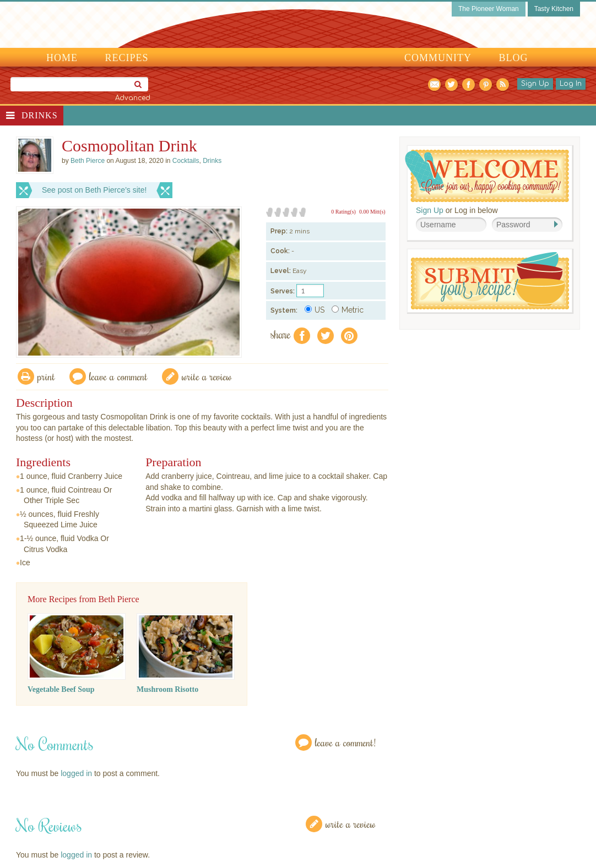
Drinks (40, 115)
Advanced (133, 98)
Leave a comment (118, 376)
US (315, 310)
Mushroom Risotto (167, 689)
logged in (76, 773)
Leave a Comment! (345, 742)
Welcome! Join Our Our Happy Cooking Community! (487, 176)
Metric (348, 310)
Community (438, 58)
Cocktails (186, 161)
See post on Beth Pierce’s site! (94, 190)
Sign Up (535, 84)
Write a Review (351, 824)
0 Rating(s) (343, 212)
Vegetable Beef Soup (61, 689)
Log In (571, 84)
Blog (514, 58)
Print (46, 376)
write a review (207, 376)
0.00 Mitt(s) (372, 212)
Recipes (127, 58)
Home (62, 58)
